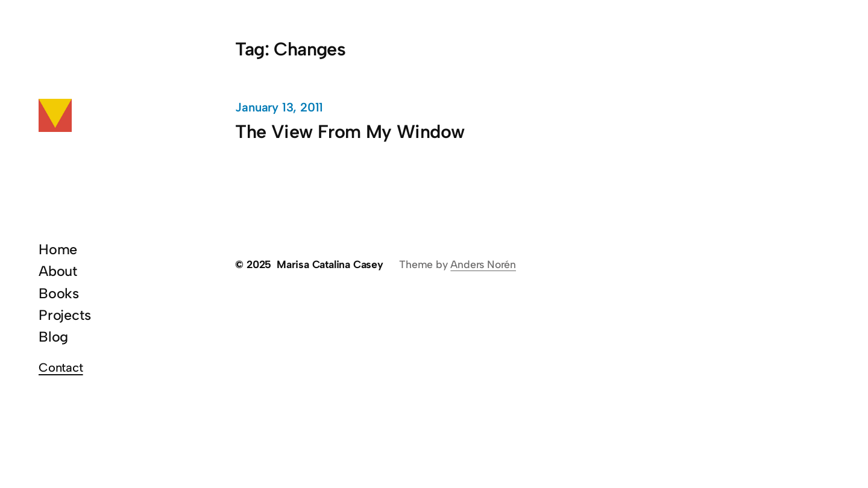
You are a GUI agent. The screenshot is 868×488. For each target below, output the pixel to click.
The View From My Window (350, 132)
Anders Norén (483, 264)
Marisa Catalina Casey (330, 264)
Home (58, 249)
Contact (61, 368)
